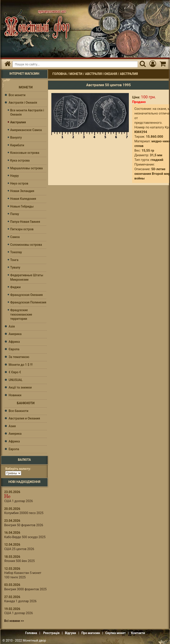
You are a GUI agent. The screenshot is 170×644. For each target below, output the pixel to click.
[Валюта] (13, 473)
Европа (14, 449)
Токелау (16, 252)
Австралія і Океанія (101, 74)
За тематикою (19, 357)
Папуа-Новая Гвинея (25, 222)
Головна (60, 74)
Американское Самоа (26, 130)
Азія (12, 326)
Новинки (15, 395)
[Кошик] (163, 64)
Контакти (138, 633)
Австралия (129, 74)
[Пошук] (143, 64)
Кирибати (17, 145)
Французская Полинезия (28, 302)
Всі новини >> (14, 621)
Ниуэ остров (19, 183)
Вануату (16, 137)
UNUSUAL (16, 380)
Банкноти (26, 403)
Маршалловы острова (26, 168)
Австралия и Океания (24, 418)
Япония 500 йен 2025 (19, 561)
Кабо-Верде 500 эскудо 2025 (25, 537)
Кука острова (20, 160)
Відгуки (70, 633)
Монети (76, 74)
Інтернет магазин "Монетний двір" (36, 24)
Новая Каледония (23, 199)
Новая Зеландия (22, 191)
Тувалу (15, 267)
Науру (14, 176)
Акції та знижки (20, 387)
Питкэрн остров (22, 229)
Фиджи (15, 287)
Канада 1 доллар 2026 (20, 601)
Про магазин (91, 633)
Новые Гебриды (22, 206)
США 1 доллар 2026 (18, 501)
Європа (14, 349)
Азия (12, 426)
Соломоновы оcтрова (26, 245)
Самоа (15, 237)
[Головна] (7, 64)
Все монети (17, 95)
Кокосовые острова (25, 153)
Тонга (14, 260)
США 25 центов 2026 (19, 549)
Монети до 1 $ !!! (21, 365)
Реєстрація (51, 633)
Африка (14, 342)
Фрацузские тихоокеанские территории (21, 314)
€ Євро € (15, 372)
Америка (15, 334)
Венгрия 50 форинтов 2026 (24, 525)
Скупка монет (116, 633)
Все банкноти (18, 411)
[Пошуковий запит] (75, 64)
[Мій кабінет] (153, 64)
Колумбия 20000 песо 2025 (24, 513)
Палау (15, 214)
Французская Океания (26, 295)
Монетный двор (34, 640)
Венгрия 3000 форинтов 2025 (25, 589)
